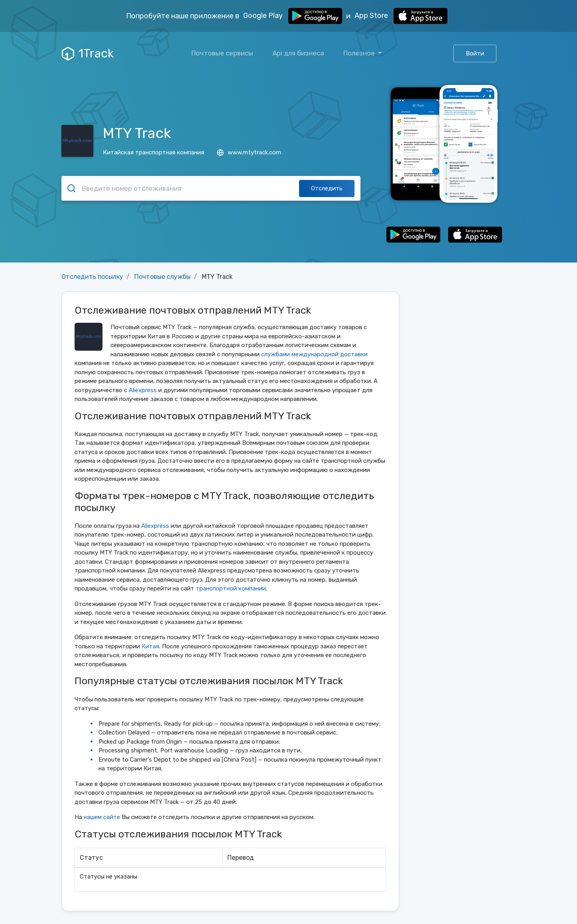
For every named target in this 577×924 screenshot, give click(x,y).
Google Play (293, 16)
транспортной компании (231, 588)
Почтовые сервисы (222, 53)
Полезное (360, 53)
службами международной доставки (314, 354)
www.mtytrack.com (249, 152)
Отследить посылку (92, 277)
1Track (88, 53)
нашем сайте (102, 817)
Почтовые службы (162, 277)
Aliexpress (143, 390)
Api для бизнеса (298, 53)
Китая (150, 646)
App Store (401, 16)
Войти (475, 53)
